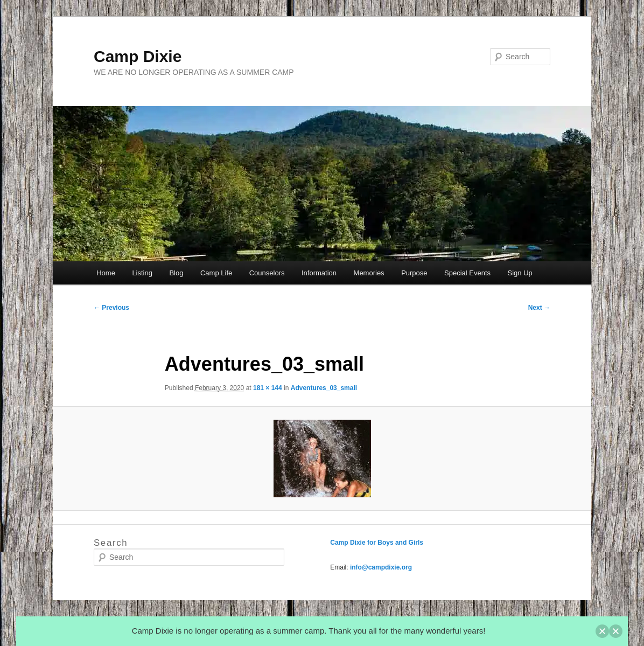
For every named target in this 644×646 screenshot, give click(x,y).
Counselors (267, 273)
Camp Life (216, 273)
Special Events (467, 273)
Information (319, 273)
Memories (369, 273)
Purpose (414, 273)
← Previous (111, 308)
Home (106, 273)
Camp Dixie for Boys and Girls (377, 543)
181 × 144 (268, 388)
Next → (539, 308)
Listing (142, 273)
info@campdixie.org (381, 567)
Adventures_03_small (324, 388)
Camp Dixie (138, 56)
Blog (176, 273)
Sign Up (520, 273)
